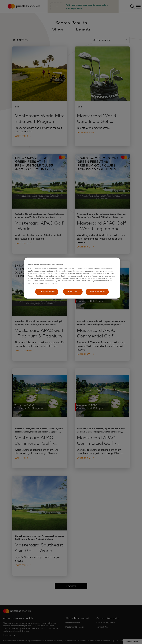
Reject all (73, 292)
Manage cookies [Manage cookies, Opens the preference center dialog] (47, 292)
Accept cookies (97, 292)
